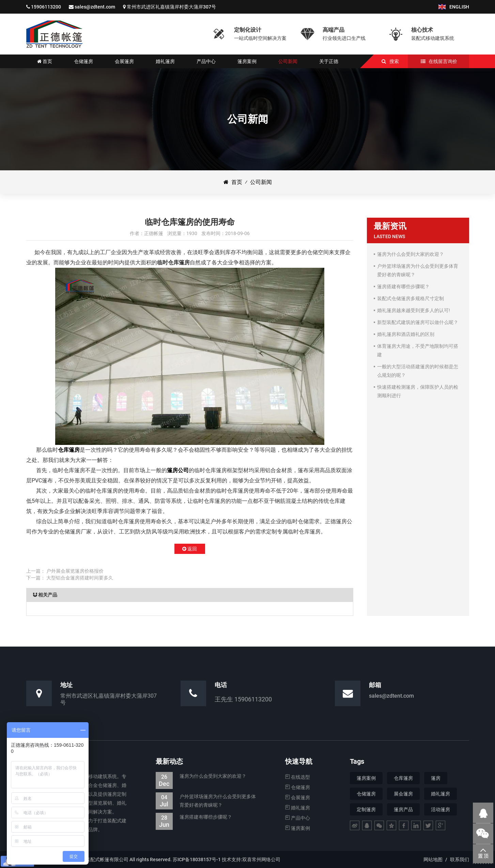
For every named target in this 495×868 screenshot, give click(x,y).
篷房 (436, 778)
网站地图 (433, 859)
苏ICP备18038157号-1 (197, 859)
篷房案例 (298, 828)
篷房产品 (403, 809)
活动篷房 (440, 809)
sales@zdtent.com (95, 7)
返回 (190, 549)
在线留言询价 (443, 61)
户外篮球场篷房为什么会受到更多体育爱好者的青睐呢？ (206, 801)
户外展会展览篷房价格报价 (75, 571)
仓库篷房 (69, 450)
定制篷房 (366, 809)
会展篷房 (298, 797)
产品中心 (298, 818)
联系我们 (460, 859)
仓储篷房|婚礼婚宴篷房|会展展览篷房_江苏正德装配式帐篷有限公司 (54, 34)
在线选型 (298, 777)
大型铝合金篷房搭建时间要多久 (80, 578)
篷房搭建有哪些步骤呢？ (194, 817)
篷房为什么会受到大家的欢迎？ (201, 776)
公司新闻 (261, 182)
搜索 (394, 61)
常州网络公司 (266, 859)
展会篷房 (403, 794)
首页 (233, 182)
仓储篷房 (298, 787)
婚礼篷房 (298, 808)
